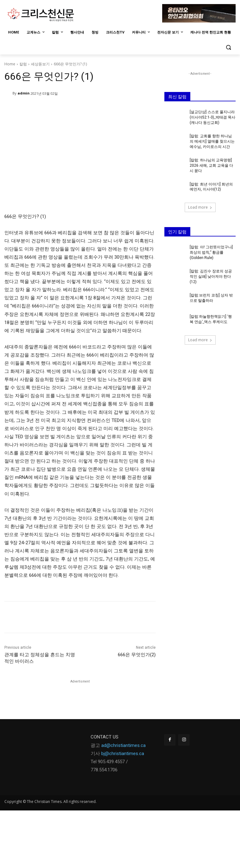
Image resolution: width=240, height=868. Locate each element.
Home (10, 64)
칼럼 (23, 64)
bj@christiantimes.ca (123, 754)
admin (24, 93)
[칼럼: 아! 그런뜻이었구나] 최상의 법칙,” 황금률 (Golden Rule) (211, 252)
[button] (228, 47)
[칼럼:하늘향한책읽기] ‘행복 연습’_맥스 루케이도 (211, 319)
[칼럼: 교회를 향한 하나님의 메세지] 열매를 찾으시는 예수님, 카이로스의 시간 (212, 141)
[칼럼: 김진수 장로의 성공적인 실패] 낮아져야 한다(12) (211, 276)
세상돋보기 (40, 64)
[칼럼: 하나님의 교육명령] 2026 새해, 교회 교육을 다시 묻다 (211, 165)
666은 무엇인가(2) (137, 655)
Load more (200, 207)
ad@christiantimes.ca (123, 745)
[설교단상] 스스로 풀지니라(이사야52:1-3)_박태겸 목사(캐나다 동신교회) (212, 117)
